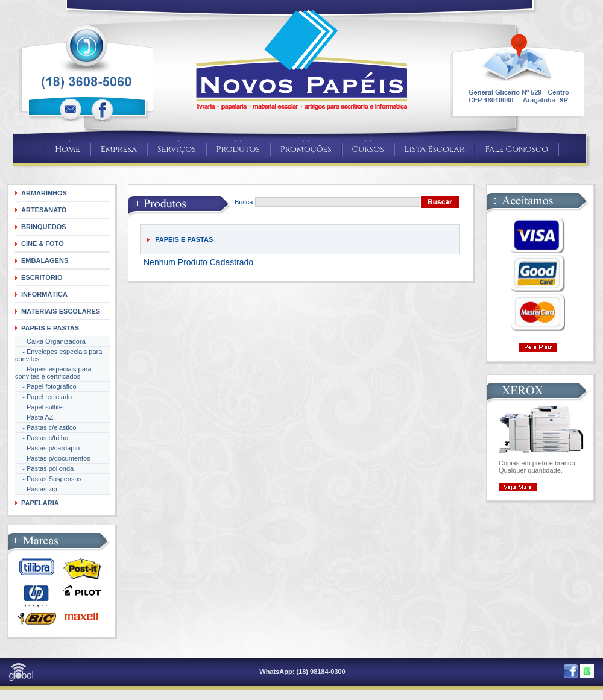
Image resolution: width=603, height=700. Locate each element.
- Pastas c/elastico (46, 427)
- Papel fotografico (46, 386)
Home (68, 149)
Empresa (119, 149)
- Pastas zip (36, 489)
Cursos (368, 149)
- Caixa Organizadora (50, 341)
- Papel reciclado (43, 397)
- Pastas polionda (44, 468)
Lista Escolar (435, 149)
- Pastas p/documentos (53, 458)
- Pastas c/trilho (42, 438)
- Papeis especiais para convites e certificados (53, 373)
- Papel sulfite (39, 407)
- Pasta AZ (34, 417)
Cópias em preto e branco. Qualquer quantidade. (538, 467)
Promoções (306, 149)
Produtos (238, 149)
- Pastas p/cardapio (47, 448)
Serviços (177, 149)
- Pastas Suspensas (48, 479)
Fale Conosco (516, 149)
